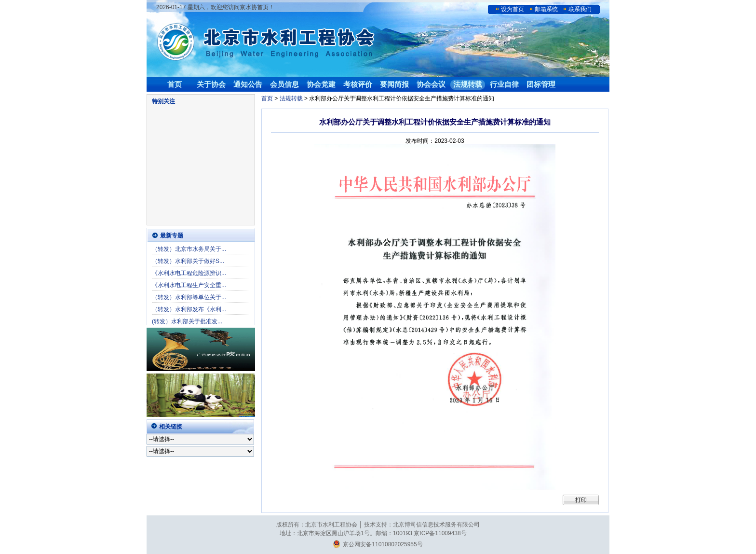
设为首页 (513, 9)
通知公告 (248, 84)
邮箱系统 (546, 9)
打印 (581, 500)
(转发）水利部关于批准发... (187, 321)
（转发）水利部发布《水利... (189, 309)
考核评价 (358, 84)
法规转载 (468, 84)
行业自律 (504, 84)
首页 (175, 84)
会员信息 (284, 84)
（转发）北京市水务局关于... (189, 249)
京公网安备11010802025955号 (378, 544)
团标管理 (541, 84)
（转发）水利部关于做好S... (188, 261)
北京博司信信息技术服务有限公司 (436, 525)
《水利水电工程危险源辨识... (189, 273)
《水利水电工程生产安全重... (189, 285)
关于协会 (211, 84)
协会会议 (431, 84)
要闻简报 (394, 84)
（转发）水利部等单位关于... (189, 297)
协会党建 (321, 84)
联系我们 (580, 9)
